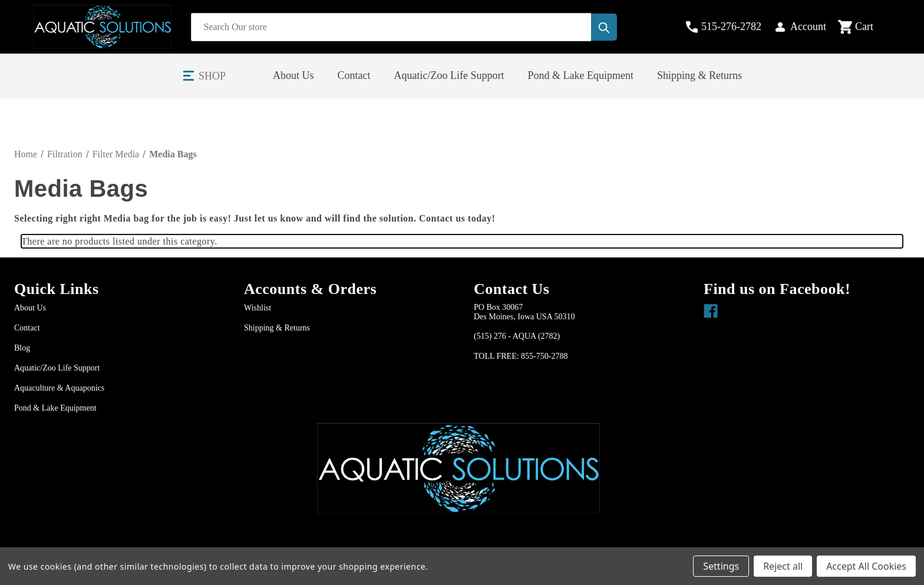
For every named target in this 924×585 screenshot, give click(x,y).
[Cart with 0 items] (865, 27)
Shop (212, 76)
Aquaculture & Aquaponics (59, 388)
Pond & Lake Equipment (581, 75)
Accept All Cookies (866, 566)
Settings (721, 566)
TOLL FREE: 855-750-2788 (521, 356)
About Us (293, 75)
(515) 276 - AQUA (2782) (517, 336)
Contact (354, 75)
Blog (22, 348)
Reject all (783, 566)
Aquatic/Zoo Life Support (449, 75)
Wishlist (258, 308)
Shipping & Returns (699, 75)
